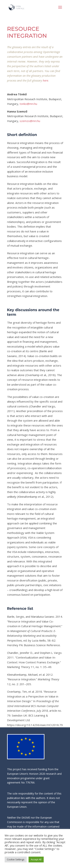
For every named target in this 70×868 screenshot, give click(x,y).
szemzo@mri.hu (30, 121)
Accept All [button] (36, 859)
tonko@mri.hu (28, 104)
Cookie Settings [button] (16, 859)
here (45, 80)
